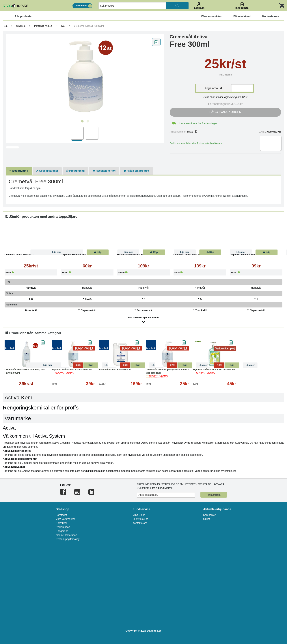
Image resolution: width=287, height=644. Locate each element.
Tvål (63, 26)
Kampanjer (209, 515)
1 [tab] (82, 121)
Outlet (207, 519)
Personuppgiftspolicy (68, 539)
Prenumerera (214, 495)
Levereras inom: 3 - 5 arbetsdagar (198, 123)
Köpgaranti (62, 531)
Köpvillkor (61, 523)
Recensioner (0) (104, 171)
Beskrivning (19, 171)
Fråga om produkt (136, 171)
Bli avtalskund (140, 519)
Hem (5, 26)
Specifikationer (47, 171)
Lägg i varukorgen (225, 112)
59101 (192, 132)
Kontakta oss (140, 523)
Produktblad (75, 171)
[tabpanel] (85, 77)
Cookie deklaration (66, 535)
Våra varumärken (66, 519)
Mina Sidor (139, 515)
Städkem (21, 26)
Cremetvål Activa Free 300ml (89, 26)
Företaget (61, 515)
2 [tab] (88, 121)
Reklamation (63, 527)
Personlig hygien (43, 26)
